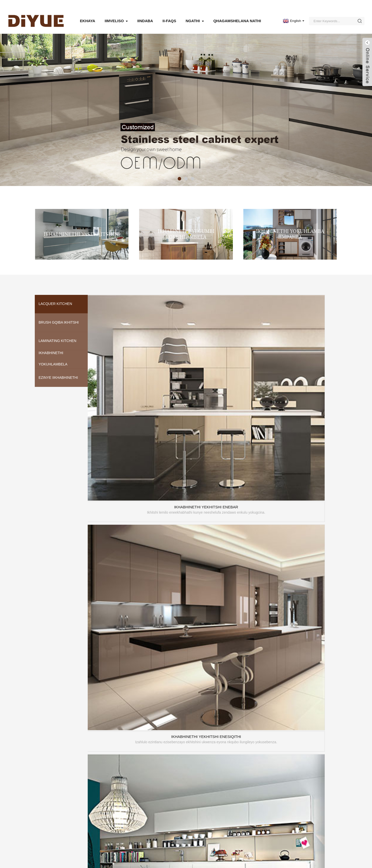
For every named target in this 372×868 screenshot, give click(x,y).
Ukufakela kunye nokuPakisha (158, 823)
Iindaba (145, 15)
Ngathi (195, 15)
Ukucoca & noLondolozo (153, 816)
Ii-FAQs (169, 15)
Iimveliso (116, 15)
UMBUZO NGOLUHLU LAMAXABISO (68, 827)
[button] (179, 173)
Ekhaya (88, 15)
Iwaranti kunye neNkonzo (154, 830)
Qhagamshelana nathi (237, 15)
